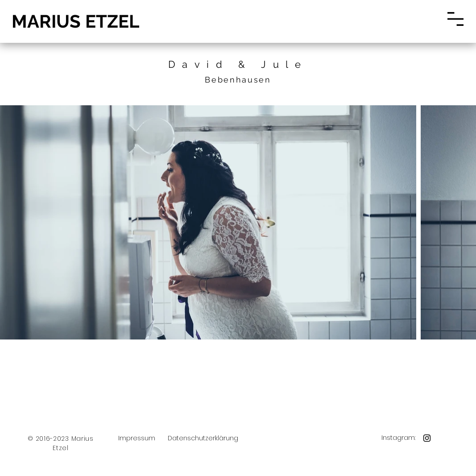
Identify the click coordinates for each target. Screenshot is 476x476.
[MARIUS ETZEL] (75, 21)
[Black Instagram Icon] (427, 438)
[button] (456, 19)
